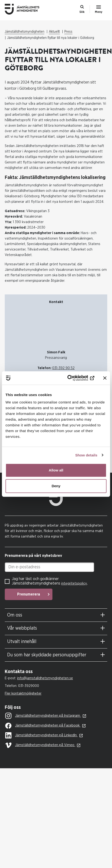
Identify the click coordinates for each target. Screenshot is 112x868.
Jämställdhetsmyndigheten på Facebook (43, 726)
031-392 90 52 (63, 368)
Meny (99, 12)
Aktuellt (54, 32)
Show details (86, 455)
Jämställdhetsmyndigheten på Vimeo (40, 745)
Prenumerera (29, 594)
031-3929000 (29, 686)
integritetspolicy (74, 583)
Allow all (56, 470)
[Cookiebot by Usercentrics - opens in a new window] (74, 378)
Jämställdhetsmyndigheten (25, 32)
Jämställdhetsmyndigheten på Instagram (43, 716)
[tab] (56, 615)
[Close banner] (105, 378)
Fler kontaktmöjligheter (23, 693)
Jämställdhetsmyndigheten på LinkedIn (41, 736)
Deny (56, 486)
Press (68, 32)
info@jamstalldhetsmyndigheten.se (45, 678)
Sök (82, 12)
